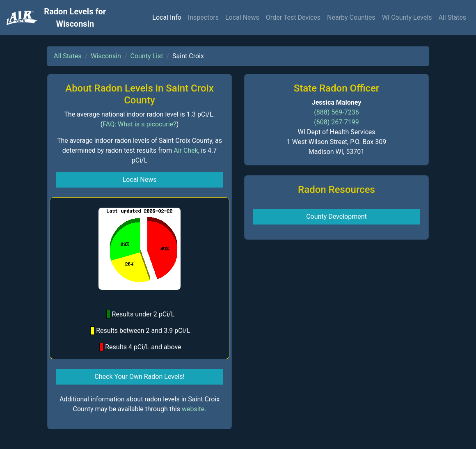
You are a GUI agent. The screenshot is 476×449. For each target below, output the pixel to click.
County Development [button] (336, 216)
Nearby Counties (351, 17)
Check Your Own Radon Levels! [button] (139, 377)
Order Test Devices (293, 17)
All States (452, 17)
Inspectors (203, 17)
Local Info (167, 17)
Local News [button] (140, 180)
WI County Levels (407, 17)
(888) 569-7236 (336, 112)
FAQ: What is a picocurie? (139, 124)
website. (194, 409)
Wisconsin (106, 56)
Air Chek (186, 150)
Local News (242, 17)
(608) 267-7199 (336, 122)
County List (147, 56)
